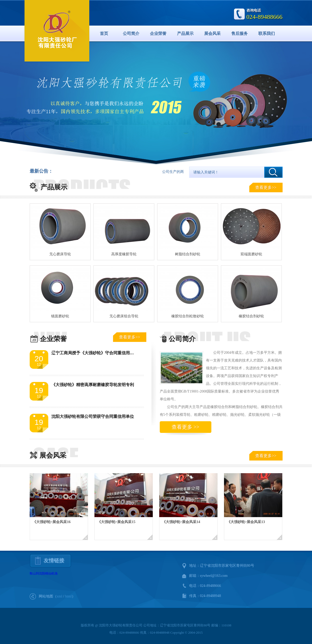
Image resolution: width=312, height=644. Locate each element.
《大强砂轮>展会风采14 (181, 522)
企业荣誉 (158, 33)
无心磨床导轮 (60, 254)
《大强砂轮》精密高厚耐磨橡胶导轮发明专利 (93, 385)
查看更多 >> (186, 427)
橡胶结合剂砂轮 (251, 316)
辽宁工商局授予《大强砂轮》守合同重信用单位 (95, 353)
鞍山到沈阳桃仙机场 (44, 573)
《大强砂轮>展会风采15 (116, 522)
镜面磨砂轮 (60, 316)
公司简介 (131, 33)
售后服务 (239, 33)
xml (60, 596)
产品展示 (185, 33)
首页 (104, 33)
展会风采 (212, 33)
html (68, 596)
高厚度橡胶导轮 (124, 254)
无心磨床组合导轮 (124, 316)
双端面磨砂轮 (251, 254)
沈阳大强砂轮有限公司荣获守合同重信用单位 (93, 416)
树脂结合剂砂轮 (188, 254)
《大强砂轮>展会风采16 (52, 522)
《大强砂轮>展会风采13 (246, 522)
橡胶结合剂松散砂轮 (188, 316)
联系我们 (267, 33)
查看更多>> (266, 187)
